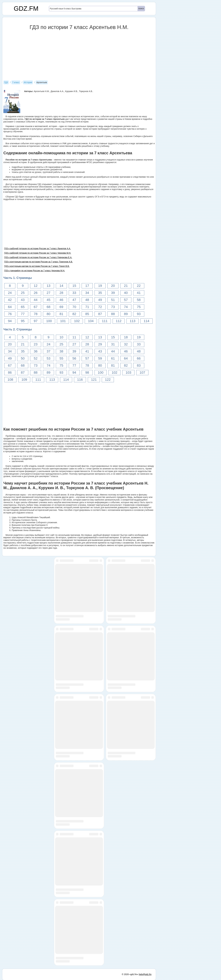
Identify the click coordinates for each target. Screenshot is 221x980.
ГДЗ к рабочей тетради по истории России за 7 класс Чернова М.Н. (38, 253)
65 (23, 307)
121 (94, 380)
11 (74, 337)
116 (80, 380)
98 (87, 373)
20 (113, 286)
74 (126, 307)
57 (126, 300)
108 (10, 380)
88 (113, 314)
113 (133, 321)
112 (119, 321)
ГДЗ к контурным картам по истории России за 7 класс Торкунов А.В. (38, 262)
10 (61, 337)
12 (36, 286)
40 (126, 293)
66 (139, 358)
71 (87, 307)
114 (146, 321)
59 (100, 358)
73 (113, 307)
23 (36, 344)
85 (87, 314)
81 (61, 314)
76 (10, 314)
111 (105, 321)
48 (87, 300)
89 (126, 314)
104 (91, 321)
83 (139, 365)
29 (100, 344)
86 (10, 373)
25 (23, 293)
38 (61, 351)
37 (48, 351)
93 (139, 314)
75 (139, 307)
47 (74, 300)
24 (10, 293)
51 (113, 300)
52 (36, 358)
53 (48, 358)
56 (74, 358)
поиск (141, 8)
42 (10, 300)
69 (61, 307)
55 (61, 358)
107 (142, 373)
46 (61, 300)
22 (139, 286)
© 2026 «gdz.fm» (130, 974)
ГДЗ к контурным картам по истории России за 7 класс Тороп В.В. (37, 266)
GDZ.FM (26, 9)
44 (36, 300)
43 (23, 300)
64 (10, 307)
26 (36, 293)
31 (113, 344)
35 (100, 293)
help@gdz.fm (145, 974)
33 (74, 293)
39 (113, 293)
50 (23, 358)
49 (100, 300)
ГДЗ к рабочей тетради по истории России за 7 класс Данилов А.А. (37, 248)
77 (23, 314)
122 (108, 380)
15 (74, 286)
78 (36, 314)
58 (139, 300)
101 (63, 321)
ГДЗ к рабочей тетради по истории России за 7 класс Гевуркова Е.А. (38, 257)
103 (128, 373)
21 (126, 286)
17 (87, 286)
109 (24, 380)
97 (36, 321)
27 (48, 293)
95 (23, 321)
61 (113, 358)
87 (100, 314)
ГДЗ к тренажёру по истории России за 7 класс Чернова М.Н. (35, 271)
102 (77, 321)
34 (87, 293)
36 (36, 351)
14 (61, 286)
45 (48, 300)
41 (139, 293)
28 (61, 293)
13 (48, 286)
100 (49, 321)
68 (48, 307)
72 (100, 307)
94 (10, 321)
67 (36, 307)
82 (74, 314)
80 (48, 314)
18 (126, 337)
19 (100, 286)
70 (74, 307)
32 (126, 344)
